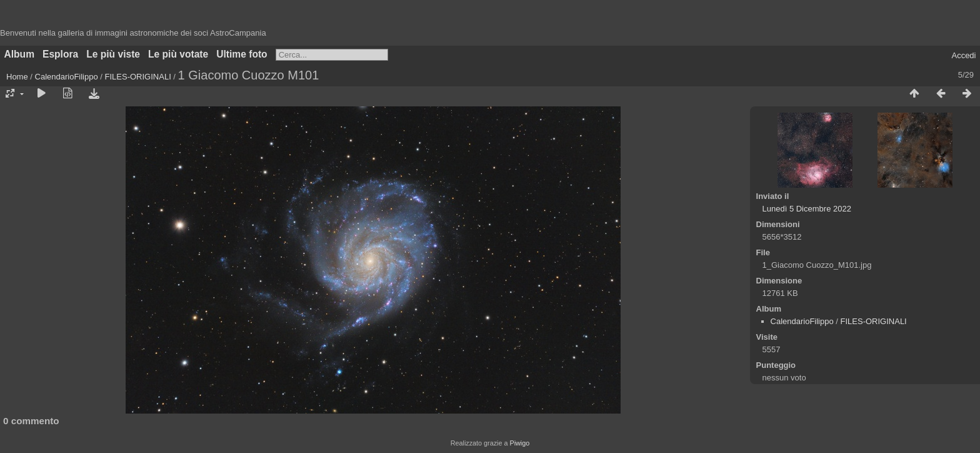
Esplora (60, 54)
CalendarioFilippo (67, 77)
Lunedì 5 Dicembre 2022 (807, 209)
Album (20, 54)
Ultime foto (242, 54)
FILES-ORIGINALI (138, 77)
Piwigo (519, 443)
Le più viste (113, 54)
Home (17, 77)
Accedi (963, 55)
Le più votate (178, 54)
